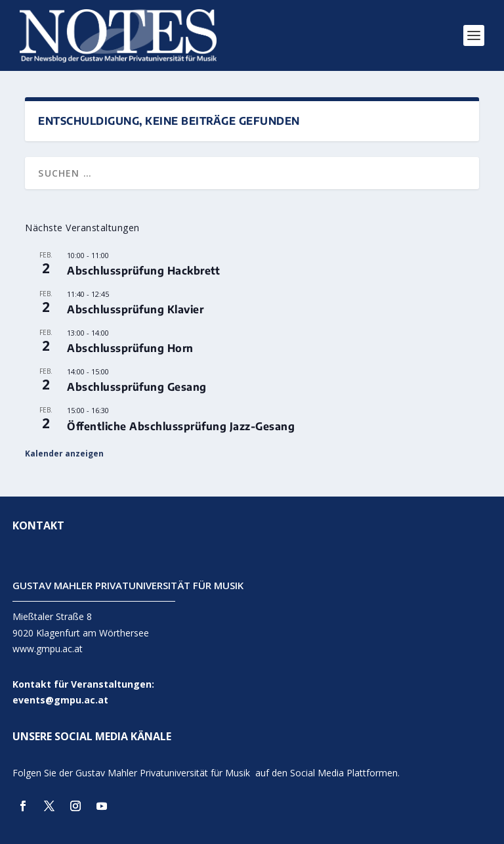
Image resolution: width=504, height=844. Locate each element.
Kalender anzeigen (64, 454)
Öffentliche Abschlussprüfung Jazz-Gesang (181, 426)
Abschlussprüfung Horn (130, 348)
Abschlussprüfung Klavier (135, 309)
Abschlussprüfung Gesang (137, 387)
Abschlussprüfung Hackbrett (143, 271)
